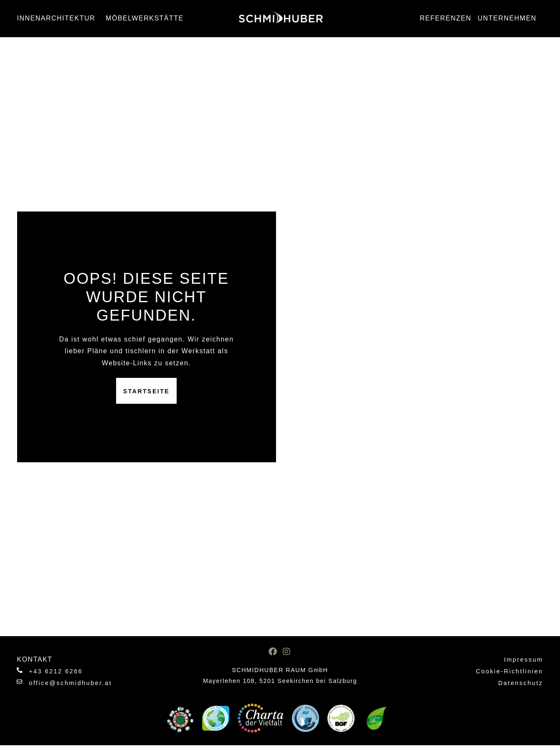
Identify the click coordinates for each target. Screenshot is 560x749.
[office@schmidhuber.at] (20, 682)
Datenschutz (521, 683)
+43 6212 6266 (57, 671)
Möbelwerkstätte (147, 18)
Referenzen (445, 18)
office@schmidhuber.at (71, 683)
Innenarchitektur (58, 18)
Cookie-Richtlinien (509, 671)
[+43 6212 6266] (20, 671)
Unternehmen (509, 18)
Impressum (524, 660)
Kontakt (35, 659)
